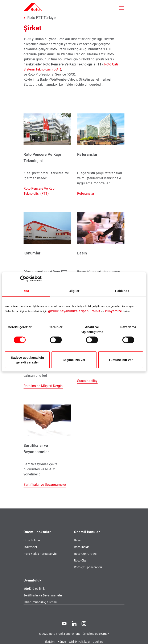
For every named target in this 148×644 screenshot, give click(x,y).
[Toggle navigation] (121, 8)
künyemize (114, 311)
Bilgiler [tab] (74, 291)
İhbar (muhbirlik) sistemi (40, 602)
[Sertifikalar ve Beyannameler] (47, 446)
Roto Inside (82, 547)
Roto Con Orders (85, 554)
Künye (62, 642)
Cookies (98, 642)
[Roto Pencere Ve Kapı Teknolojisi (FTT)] (47, 155)
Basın (78, 540)
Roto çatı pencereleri (88, 567)
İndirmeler (30, 547)
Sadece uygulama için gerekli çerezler (27, 360)
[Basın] (101, 251)
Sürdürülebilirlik (34, 589)
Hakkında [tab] (122, 291)
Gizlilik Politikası (79, 642)
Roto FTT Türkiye (42, 18)
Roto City (80, 560)
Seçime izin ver (74, 360)
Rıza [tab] (26, 291)
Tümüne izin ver (121, 360)
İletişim (50, 642)
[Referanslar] (101, 155)
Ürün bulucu (32, 540)
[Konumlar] (47, 251)
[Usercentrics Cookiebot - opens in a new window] (23, 279)
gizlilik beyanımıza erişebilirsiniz (74, 311)
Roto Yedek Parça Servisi (40, 554)
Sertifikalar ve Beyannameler (43, 595)
